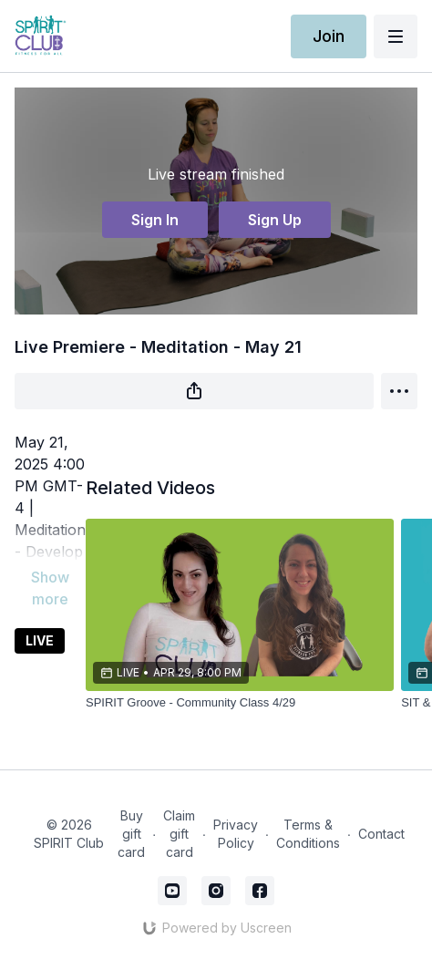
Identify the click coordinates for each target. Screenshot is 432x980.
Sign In (155, 220)
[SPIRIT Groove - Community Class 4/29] (240, 703)
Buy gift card (131, 834)
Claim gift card (179, 834)
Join (329, 36)
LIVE (40, 640)
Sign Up (275, 220)
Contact (381, 834)
